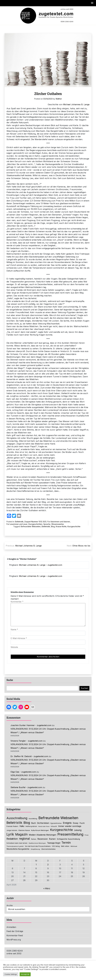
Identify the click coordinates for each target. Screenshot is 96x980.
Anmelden (11, 927)
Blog (53, 526)
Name (14, 629)
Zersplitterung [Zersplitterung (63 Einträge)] (35, 849)
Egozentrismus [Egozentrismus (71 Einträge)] (56, 823)
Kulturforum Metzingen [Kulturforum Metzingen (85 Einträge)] (40, 830)
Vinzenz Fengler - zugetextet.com (26, 741)
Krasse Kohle (61, 526)
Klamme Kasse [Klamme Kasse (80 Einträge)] (24, 830)
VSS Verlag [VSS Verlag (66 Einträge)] (56, 846)
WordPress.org (14, 940)
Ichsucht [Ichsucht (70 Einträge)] (54, 826)
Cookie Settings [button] (11, 974)
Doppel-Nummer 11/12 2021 (35, 522)
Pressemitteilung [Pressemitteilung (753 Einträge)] (70, 834)
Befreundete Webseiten (31, 526)
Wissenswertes (58, 524)
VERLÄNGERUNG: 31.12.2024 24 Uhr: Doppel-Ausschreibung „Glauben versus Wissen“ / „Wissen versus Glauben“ (48, 731)
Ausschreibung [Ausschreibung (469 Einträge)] (17, 818)
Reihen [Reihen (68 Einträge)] (34, 839)
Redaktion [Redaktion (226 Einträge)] (12, 839)
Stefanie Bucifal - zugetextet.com (26, 787)
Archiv (10, 905)
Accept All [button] (25, 974)
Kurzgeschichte (74, 526)
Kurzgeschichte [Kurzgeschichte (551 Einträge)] (61, 830)
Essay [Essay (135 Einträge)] (76, 823)
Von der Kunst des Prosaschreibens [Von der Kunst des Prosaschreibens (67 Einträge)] (38, 846)
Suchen (84, 688)
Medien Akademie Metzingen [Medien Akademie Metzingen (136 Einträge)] (43, 835)
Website (14, 647)
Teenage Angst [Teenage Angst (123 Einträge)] (54, 843)
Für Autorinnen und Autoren (59, 522)
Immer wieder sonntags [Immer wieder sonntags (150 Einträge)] (70, 826)
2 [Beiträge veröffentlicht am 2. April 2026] (48, 865)
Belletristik (19, 522)
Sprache (47, 524)
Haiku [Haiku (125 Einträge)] (22, 826)
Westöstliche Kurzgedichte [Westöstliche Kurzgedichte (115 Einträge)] (18, 849)
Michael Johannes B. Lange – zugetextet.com (41, 565)
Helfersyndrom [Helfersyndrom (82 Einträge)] (31, 826)
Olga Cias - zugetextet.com (23, 772)
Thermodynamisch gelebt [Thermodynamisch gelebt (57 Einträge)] (15, 846)
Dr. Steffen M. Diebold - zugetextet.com (29, 756)
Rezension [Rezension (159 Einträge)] (43, 839)
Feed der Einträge (15, 931)
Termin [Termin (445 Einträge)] (66, 843)
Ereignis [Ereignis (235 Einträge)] (67, 823)
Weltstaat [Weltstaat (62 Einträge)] (74, 846)
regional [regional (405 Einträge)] (24, 839)
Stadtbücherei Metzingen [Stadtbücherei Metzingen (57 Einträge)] (37, 843)
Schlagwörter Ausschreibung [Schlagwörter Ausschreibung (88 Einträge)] (68, 839)
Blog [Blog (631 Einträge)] (27, 823)
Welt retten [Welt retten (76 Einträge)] (65, 846)
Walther (59, 99)
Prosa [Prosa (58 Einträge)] (86, 835)
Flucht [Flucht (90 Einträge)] (82, 823)
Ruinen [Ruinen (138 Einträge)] (52, 839)
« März (47, 888)
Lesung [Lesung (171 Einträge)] (78, 830)
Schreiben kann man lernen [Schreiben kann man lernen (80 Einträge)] (17, 843)
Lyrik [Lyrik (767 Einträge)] (10, 834)
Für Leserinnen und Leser (17, 524)
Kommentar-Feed (15, 935)
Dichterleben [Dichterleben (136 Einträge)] (43, 823)
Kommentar (17, 602)
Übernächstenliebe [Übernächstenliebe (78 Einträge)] (48, 849)
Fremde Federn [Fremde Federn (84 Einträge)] (12, 826)
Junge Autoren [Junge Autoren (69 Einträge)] (12, 830)
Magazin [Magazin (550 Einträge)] (21, 834)
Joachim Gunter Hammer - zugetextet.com (31, 725)
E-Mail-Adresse (19, 638)
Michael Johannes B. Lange (76, 104)
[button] (92, 3)
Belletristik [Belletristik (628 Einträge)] (14, 823)
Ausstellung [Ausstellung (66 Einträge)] (33, 819)
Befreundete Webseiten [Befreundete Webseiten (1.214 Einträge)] (58, 818)
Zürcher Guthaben (48, 94)
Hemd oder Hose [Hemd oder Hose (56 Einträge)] (44, 826)
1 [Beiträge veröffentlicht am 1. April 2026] (36, 865)
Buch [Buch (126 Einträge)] (33, 823)
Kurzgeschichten (35, 524)
